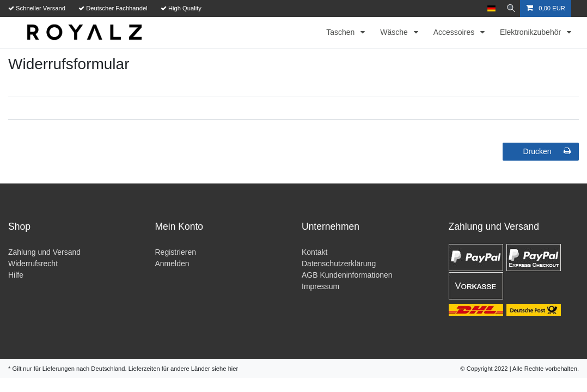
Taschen (341, 32)
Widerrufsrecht (33, 264)
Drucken (547, 151)
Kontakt (314, 252)
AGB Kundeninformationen (347, 275)
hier (233, 369)
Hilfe (16, 275)
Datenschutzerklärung (339, 264)
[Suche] (509, 8)
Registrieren (176, 252)
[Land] (488, 8)
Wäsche (395, 32)
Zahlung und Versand (44, 252)
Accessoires (455, 32)
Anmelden (172, 264)
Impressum (320, 286)
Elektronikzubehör (531, 32)
